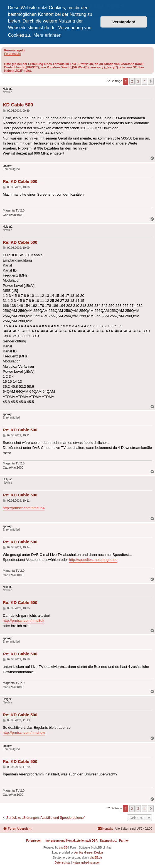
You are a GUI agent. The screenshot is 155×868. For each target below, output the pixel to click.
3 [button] (138, 81)
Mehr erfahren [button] (47, 35)
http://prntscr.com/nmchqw (24, 733)
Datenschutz (108, 841)
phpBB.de (96, 858)
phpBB (63, 848)
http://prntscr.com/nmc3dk (24, 620)
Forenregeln (12, 54)
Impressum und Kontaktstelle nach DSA (71, 841)
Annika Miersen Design (89, 853)
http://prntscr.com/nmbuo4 (24, 508)
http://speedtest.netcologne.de (93, 560)
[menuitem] (105, 829)
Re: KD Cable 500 (20, 181)
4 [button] (145, 81)
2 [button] (132, 81)
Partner (124, 841)
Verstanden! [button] (124, 22)
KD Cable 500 (18, 105)
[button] (151, 81)
